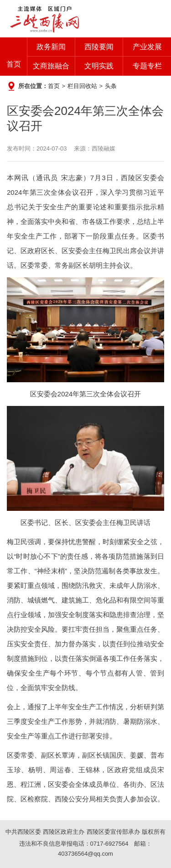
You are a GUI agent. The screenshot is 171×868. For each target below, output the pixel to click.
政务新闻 (51, 47)
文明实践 (99, 66)
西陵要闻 (99, 47)
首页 (14, 64)
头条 (111, 86)
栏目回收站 (82, 86)
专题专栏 (147, 66)
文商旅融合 (51, 66)
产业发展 (147, 47)
